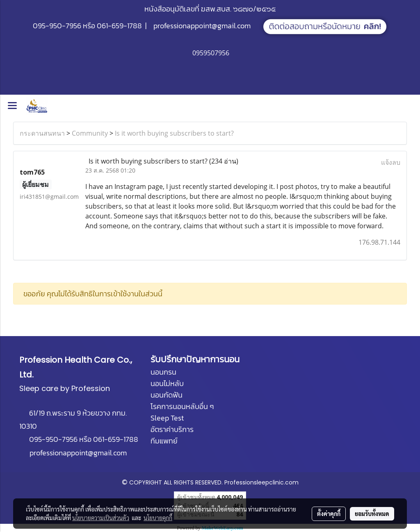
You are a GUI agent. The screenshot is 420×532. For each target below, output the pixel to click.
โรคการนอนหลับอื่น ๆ (182, 406)
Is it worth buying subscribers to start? (174, 133)
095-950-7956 (57, 26)
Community (90, 133)
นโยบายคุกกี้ (158, 518)
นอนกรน (163, 372)
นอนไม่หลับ (167, 383)
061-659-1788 (119, 26)
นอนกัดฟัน (167, 395)
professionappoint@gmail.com (202, 26)
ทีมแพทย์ (164, 441)
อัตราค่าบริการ (172, 429)
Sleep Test (167, 418)
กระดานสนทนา (42, 133)
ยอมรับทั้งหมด (372, 514)
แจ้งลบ (391, 162)
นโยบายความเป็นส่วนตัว (101, 518)
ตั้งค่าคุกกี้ (329, 514)
